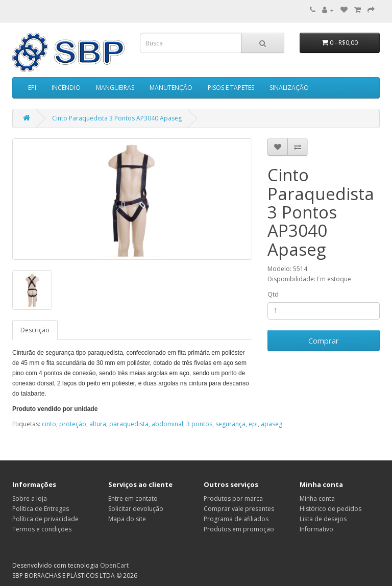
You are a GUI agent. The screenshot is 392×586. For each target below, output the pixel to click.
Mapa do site (127, 519)
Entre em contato (133, 498)
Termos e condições (42, 529)
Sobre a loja (30, 498)
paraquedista (129, 424)
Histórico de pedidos (330, 509)
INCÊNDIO (66, 88)
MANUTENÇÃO (171, 88)
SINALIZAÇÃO (289, 88)
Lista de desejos (323, 519)
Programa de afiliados (236, 519)
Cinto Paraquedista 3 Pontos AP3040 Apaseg (117, 118)
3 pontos (199, 424)
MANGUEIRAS (115, 88)
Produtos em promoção (239, 529)
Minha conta (317, 498)
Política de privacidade (45, 519)
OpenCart (114, 565)
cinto (49, 424)
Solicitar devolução (136, 509)
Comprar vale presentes (239, 509)
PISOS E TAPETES (231, 88)
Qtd (273, 294)
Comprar (324, 340)
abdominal (167, 424)
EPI (32, 88)
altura (98, 424)
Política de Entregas (41, 509)
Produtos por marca (233, 498)
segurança (230, 424)
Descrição (35, 330)
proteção (73, 424)
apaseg (272, 424)
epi (253, 424)
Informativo (316, 529)
